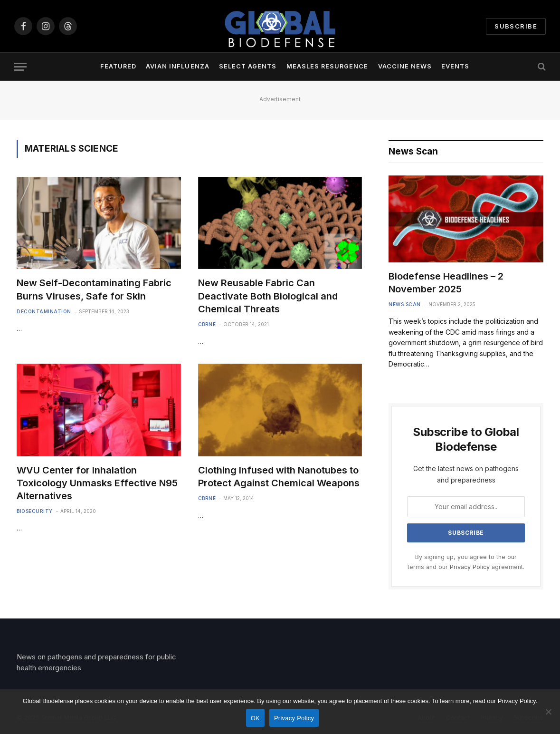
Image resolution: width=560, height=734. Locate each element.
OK (255, 718)
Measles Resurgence (327, 66)
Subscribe (516, 26)
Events (455, 66)
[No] (548, 712)
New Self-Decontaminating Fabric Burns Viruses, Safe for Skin (94, 289)
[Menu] (20, 67)
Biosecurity (35, 511)
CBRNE (207, 324)
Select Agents (248, 66)
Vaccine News (405, 66)
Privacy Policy (470, 567)
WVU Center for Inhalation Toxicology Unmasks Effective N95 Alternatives (97, 483)
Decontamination (44, 311)
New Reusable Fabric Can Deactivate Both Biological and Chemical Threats (268, 296)
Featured (118, 66)
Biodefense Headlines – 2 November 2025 (446, 283)
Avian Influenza (177, 66)
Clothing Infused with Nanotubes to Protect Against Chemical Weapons (279, 477)
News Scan (405, 304)
